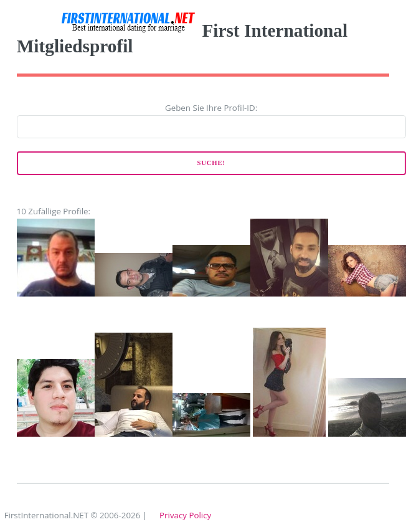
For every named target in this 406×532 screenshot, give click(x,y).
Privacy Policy (185, 515)
